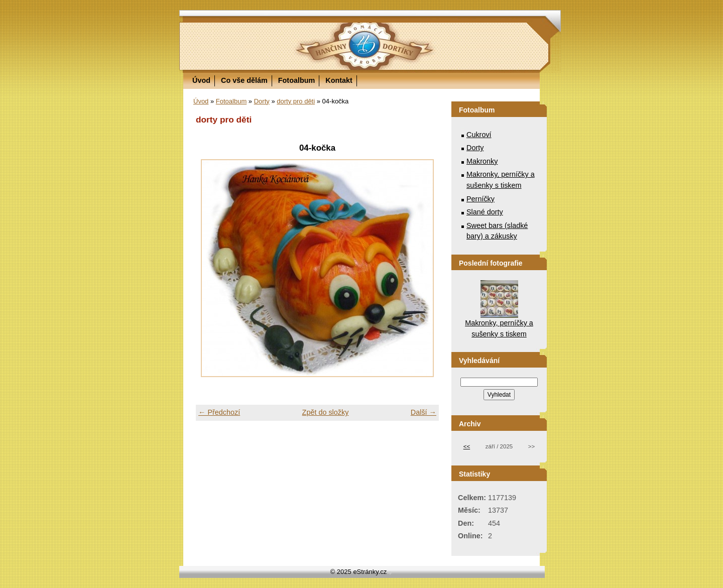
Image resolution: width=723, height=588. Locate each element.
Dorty (262, 101)
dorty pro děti (296, 101)
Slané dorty (485, 212)
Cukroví (479, 135)
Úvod (201, 80)
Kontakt (339, 80)
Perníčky (480, 199)
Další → (424, 412)
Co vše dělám (244, 80)
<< (467, 446)
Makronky (482, 161)
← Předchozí (219, 412)
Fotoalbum (297, 80)
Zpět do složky (326, 412)
